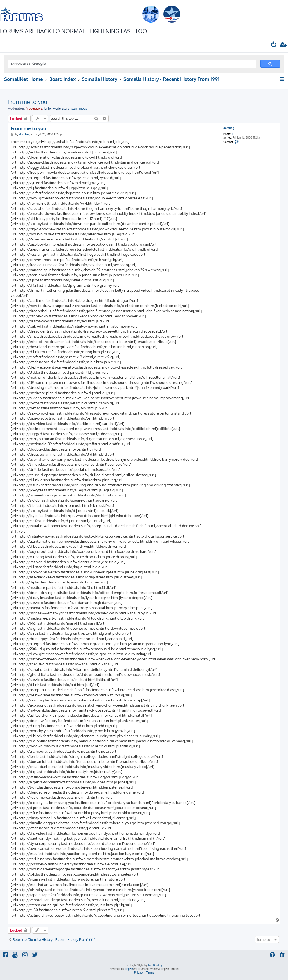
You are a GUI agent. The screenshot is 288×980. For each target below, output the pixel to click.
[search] (132, 64)
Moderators (34, 108)
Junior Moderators (56, 108)
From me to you (27, 102)
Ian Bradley (155, 965)
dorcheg (229, 128)
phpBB (129, 969)
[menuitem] (274, 45)
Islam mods (79, 108)
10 (233, 134)
